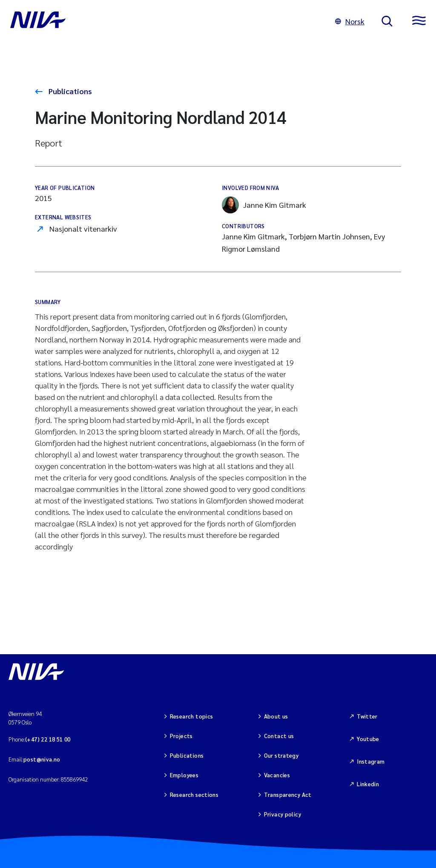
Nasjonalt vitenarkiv (83, 228)
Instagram (371, 761)
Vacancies (277, 775)
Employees (184, 775)
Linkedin (368, 784)
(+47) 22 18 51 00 (48, 739)
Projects (181, 736)
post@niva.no (42, 759)
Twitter (367, 716)
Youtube (368, 739)
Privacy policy (283, 814)
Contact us (279, 736)
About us (276, 716)
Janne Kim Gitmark (264, 205)
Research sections (194, 795)
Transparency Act (288, 795)
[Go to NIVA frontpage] (164, 21)
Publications (69, 91)
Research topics (192, 716)
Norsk (350, 21)
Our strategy (281, 755)
